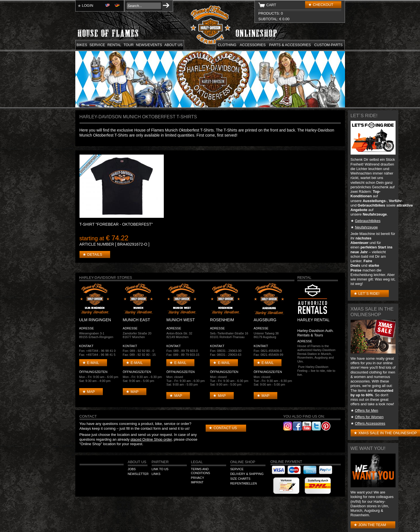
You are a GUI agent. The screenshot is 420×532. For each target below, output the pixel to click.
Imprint (197, 482)
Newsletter (138, 474)
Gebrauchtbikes (368, 221)
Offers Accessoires (370, 423)
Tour (129, 45)
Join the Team (372, 525)
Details (95, 254)
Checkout (323, 5)
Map (91, 392)
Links (156, 474)
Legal (197, 462)
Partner (160, 462)
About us (173, 45)
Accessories (253, 45)
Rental (114, 45)
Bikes (82, 45)
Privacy (198, 478)
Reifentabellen (244, 483)
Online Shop (243, 462)
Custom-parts (329, 45)
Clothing (227, 45)
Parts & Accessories (290, 45)
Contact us (225, 428)
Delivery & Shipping (247, 474)
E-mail (93, 363)
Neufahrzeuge (366, 227)
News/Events (149, 45)
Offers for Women (369, 417)
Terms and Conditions (201, 471)
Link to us (160, 469)
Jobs (132, 469)
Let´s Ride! (369, 294)
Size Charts (240, 479)
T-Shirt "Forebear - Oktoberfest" (116, 224)
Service (97, 45)
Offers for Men (366, 410)
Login (88, 5)
